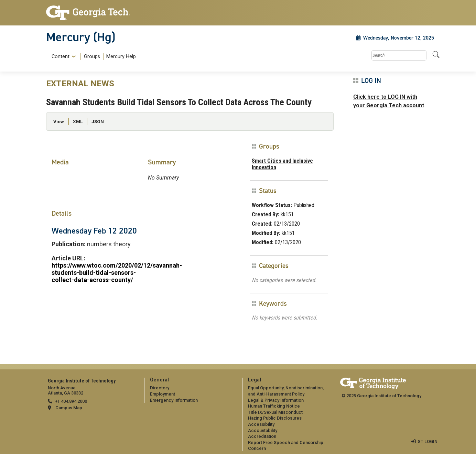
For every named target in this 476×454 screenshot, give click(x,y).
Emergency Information (174, 400)
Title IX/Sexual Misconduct (275, 412)
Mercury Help (121, 57)
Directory (160, 388)
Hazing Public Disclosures (275, 418)
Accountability (263, 430)
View (59, 121)
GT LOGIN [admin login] (428, 441)
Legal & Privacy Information (276, 400)
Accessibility (261, 424)
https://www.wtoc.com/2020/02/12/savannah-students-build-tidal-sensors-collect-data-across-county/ (117, 273)
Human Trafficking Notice (274, 406)
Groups (92, 57)
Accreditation (262, 436)
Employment (163, 394)
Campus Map (69, 408)
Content (61, 57)
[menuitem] (92, 57)
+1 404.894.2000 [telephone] (71, 401)
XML (78, 121)
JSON (98, 121)
